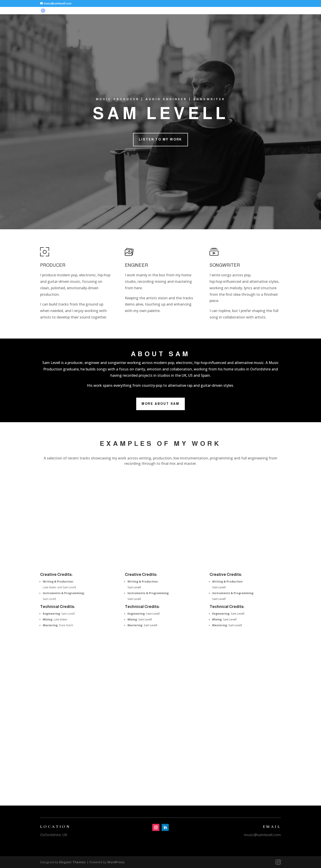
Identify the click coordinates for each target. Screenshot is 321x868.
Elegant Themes (72, 862)
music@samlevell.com (262, 835)
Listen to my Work (161, 139)
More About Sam (160, 404)
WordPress (116, 862)
